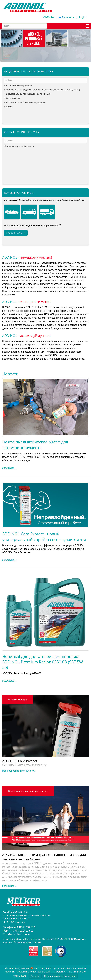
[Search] (24, 26)
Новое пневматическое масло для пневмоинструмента (35, 445)
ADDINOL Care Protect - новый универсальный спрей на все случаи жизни (44, 537)
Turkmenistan (10, 973)
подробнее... (9, 886)
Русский (67, 17)
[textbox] (45, 80)
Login (82, 17)
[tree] (45, 104)
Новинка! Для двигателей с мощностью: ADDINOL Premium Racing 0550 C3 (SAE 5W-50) (43, 662)
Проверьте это (16, 233)
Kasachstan (65, 970)
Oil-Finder (49, 17)
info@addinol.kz (22, 934)
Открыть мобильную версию (28, 942)
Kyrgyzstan (79, 970)
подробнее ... (10, 468)
